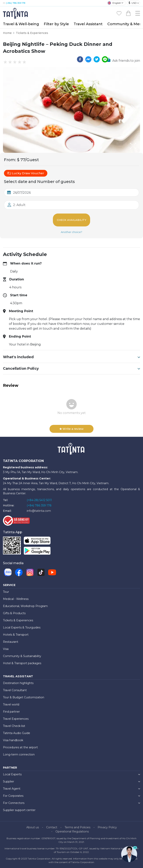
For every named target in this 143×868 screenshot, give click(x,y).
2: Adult (19, 205)
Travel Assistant (88, 24)
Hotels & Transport (16, 635)
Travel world (11, 704)
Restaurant (11, 642)
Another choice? (71, 232)
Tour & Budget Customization (24, 697)
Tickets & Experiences (32, 33)
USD (133, 3)
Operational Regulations (72, 831)
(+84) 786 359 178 (16, 3)
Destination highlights (18, 683)
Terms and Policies (77, 827)
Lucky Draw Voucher (26, 173)
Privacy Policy (107, 827)
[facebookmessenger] (88, 59)
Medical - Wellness (16, 599)
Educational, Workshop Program (25, 606)
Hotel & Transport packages (22, 663)
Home (7, 33)
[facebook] (80, 59)
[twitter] (97, 59)
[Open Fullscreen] (139, 153)
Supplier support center (19, 810)
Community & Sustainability (22, 656)
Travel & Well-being (21, 24)
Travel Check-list (14, 726)
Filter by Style (56, 24)
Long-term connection (19, 754)
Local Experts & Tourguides (22, 627)
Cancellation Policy (71, 369)
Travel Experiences (16, 719)
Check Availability (72, 220)
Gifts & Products (14, 613)
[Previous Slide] (9, 110)
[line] (105, 59)
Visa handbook (13, 740)
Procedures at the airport (20, 747)
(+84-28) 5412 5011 (39, 500)
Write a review (71, 429)
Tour (6, 592)
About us (33, 827)
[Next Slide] (134, 110)
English (114, 3)
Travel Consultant (15, 690)
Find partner (11, 712)
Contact (52, 827)
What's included (71, 357)
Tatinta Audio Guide (17, 733)
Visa (6, 649)
